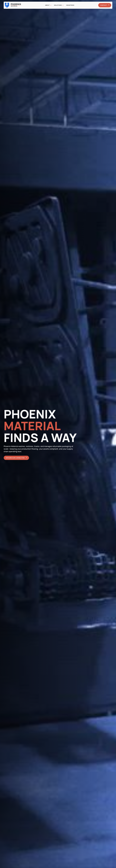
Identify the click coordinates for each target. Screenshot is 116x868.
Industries (70, 5)
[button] (48, 5)
